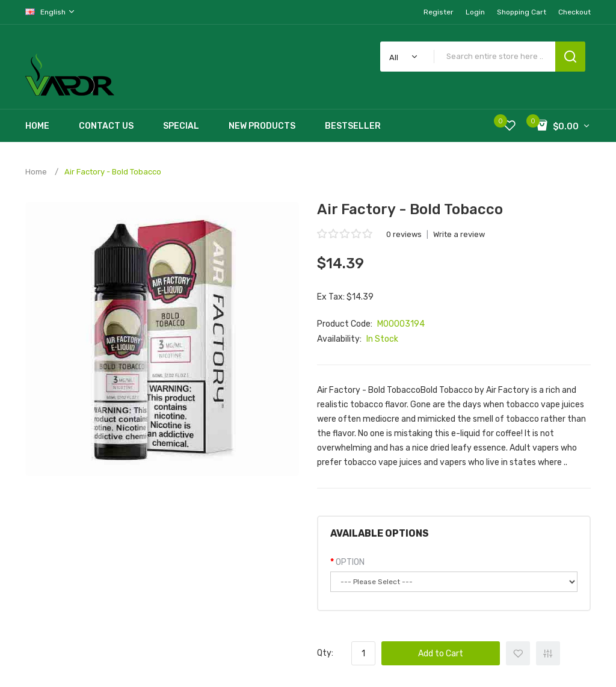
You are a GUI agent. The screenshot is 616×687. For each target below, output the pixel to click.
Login (475, 12)
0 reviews (404, 234)
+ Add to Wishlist (518, 653)
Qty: (325, 653)
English (51, 12)
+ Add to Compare (548, 653)
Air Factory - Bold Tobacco (113, 172)
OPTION (350, 562)
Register (439, 12)
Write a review (459, 234)
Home (36, 172)
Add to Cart (441, 654)
